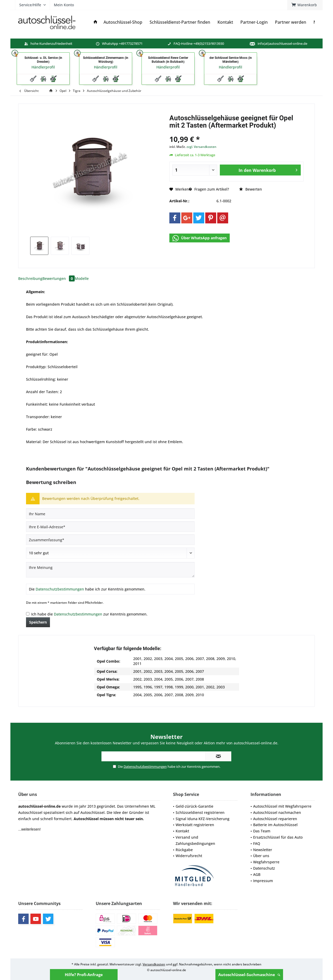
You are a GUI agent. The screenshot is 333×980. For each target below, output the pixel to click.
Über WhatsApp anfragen (200, 238)
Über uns (261, 856)
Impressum (263, 881)
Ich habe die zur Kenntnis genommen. (89, 614)
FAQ (257, 843)
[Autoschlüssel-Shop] (123, 22)
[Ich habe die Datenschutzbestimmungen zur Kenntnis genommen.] (28, 614)
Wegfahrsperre (266, 862)
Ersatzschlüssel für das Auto (278, 837)
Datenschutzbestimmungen (60, 589)
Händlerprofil (43, 67)
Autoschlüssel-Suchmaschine (249, 975)
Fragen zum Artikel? (209, 189)
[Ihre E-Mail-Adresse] (110, 527)
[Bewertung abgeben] (110, 553)
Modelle (82, 278)
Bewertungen (59, 278)
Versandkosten (154, 964)
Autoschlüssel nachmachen (277, 812)
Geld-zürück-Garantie (194, 806)
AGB (257, 874)
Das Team (262, 831)
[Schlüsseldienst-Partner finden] (180, 22)
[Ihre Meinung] (110, 570)
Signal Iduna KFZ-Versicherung (203, 819)
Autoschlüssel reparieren (275, 819)
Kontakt (182, 831)
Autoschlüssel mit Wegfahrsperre (282, 806)
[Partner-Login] (254, 22)
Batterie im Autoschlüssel (275, 825)
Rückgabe (184, 850)
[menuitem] (305, 5)
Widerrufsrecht (189, 856)
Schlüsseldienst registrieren (200, 812)
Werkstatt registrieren (195, 825)
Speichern (38, 622)
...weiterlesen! (29, 829)
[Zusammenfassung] (110, 540)
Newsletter (263, 850)
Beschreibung (30, 278)
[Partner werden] (291, 22)
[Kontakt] (225, 22)
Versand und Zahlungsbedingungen (195, 840)
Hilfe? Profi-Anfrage (84, 975)
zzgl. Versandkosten (201, 147)
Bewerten (251, 189)
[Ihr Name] (110, 514)
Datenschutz (264, 868)
